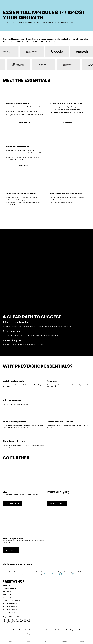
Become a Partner (11, 604)
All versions (9, 613)
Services (46, 640)
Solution (10, 640)
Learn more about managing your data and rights (59, 574)
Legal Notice (13, 630)
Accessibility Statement (57, 630)
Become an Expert (11, 607)
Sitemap (5, 630)
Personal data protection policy (38, 630)
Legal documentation (12, 600)
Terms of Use (23, 630)
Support (7, 597)
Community (65, 640)
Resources (83, 640)
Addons (28, 640)
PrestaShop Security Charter (75, 630)
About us (7, 585)
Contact (7, 594)
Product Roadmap (11, 588)
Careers (7, 591)
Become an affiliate (12, 610)
